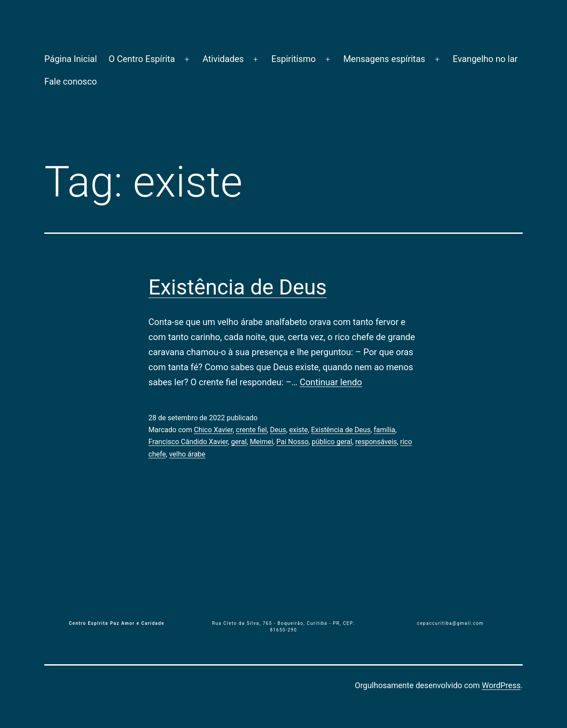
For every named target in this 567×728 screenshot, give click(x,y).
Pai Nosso (293, 442)
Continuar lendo (331, 382)
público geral (332, 442)
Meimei (262, 442)
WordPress (501, 685)
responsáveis (376, 442)
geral (239, 442)
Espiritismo (294, 59)
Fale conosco (71, 81)
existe (299, 430)
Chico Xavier (214, 430)
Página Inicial (71, 59)
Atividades (223, 59)
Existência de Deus (238, 287)
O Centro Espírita (142, 59)
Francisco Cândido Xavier (188, 442)
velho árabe (187, 454)
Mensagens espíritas (384, 59)
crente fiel (252, 430)
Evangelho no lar (485, 59)
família (385, 430)
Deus (278, 430)
